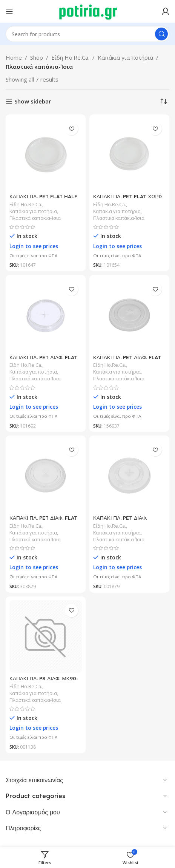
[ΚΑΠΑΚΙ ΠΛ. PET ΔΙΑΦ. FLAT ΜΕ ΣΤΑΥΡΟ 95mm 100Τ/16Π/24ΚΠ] (46, 476)
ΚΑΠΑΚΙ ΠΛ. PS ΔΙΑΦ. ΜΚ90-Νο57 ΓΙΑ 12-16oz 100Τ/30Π (44, 681)
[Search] (87, 34)
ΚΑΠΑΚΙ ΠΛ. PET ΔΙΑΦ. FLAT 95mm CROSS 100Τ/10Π (43, 360)
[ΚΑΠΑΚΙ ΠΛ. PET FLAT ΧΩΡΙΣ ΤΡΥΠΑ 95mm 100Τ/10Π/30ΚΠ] (129, 154)
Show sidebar (33, 101)
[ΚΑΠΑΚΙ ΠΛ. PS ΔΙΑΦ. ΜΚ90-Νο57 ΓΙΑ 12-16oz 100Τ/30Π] (46, 636)
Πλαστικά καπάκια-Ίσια (35, 218)
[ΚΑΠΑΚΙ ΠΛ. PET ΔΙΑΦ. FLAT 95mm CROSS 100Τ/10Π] (46, 315)
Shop (37, 57)
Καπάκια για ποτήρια (125, 57)
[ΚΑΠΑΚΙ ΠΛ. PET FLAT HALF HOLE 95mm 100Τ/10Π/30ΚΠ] (46, 154)
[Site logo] (88, 11)
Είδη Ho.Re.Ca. (70, 57)
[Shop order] (164, 101)
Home (14, 57)
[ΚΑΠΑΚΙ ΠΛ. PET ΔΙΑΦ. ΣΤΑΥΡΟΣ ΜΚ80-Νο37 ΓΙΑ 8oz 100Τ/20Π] (129, 476)
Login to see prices (34, 246)
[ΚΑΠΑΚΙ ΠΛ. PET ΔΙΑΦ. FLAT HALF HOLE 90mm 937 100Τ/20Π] (129, 315)
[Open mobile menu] (9, 11)
